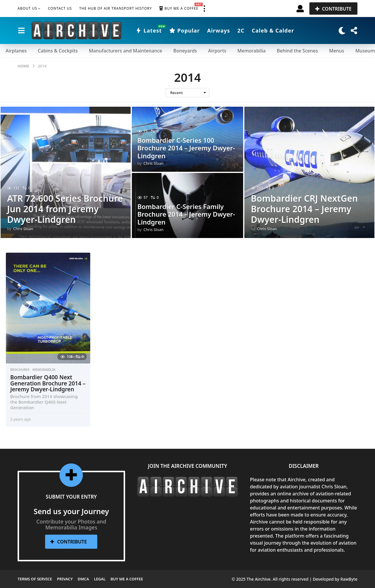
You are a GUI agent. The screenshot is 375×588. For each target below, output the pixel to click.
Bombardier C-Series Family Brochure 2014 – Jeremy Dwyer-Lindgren (186, 214)
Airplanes (16, 51)
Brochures (20, 370)
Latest (149, 30)
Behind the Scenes (297, 51)
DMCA (83, 579)
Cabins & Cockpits (58, 51)
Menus (337, 51)
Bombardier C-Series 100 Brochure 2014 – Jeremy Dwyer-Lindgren (186, 148)
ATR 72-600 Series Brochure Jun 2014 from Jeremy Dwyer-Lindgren (65, 209)
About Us (27, 8)
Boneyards (185, 51)
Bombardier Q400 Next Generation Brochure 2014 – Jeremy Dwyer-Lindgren (48, 383)
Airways (219, 30)
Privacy (65, 579)
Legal (100, 579)
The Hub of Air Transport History (116, 8)
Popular (184, 30)
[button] (204, 9)
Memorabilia (251, 51)
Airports (217, 51)
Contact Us (60, 8)
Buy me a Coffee (179, 9)
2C (241, 30)
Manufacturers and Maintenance (125, 51)
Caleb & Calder (273, 30)
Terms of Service (35, 579)
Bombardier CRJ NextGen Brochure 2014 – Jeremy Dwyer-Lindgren (304, 209)
